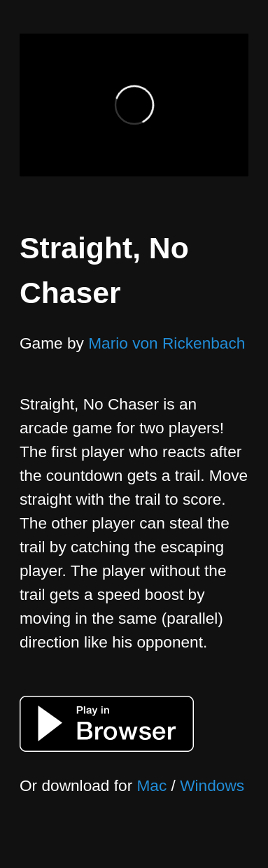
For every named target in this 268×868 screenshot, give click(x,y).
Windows (212, 785)
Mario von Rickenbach (167, 343)
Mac (152, 785)
